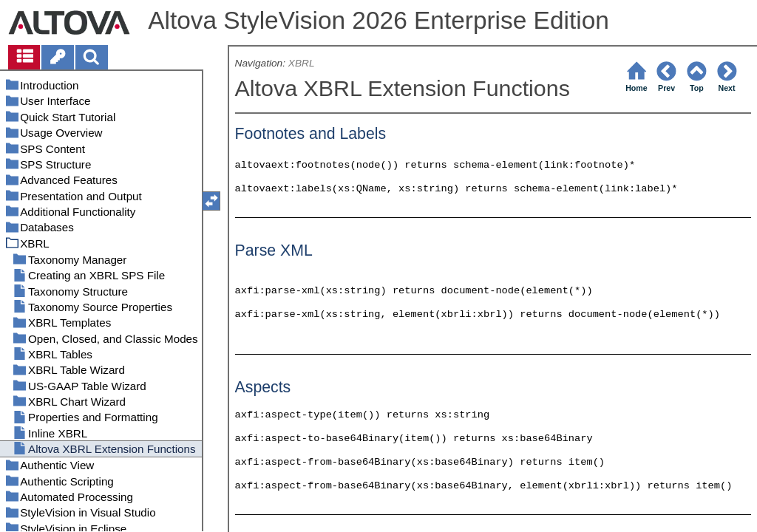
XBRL (302, 63)
